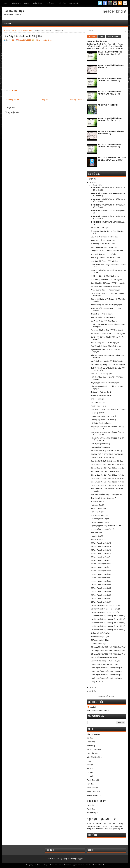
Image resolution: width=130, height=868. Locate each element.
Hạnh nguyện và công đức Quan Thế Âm (106, 526)
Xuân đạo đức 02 (97, 501)
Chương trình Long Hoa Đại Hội (103, 529)
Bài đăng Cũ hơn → (77, 100)
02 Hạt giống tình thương (100, 444)
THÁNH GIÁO (17, 3)
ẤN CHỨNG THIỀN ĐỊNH (108, 105)
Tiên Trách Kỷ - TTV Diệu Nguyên (103, 317)
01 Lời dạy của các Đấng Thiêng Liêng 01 (106, 678)
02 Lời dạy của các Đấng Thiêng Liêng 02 (106, 675)
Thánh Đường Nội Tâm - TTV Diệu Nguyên (106, 305)
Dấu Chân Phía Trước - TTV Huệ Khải (105, 237)
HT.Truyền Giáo (92, 753)
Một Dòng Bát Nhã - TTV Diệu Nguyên (105, 276)
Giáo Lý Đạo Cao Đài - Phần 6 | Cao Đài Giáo (107, 468)
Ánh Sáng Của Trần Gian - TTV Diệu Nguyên (107, 330)
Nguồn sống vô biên (99, 406)
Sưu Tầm (63, 3)
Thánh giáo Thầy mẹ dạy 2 (101, 392)
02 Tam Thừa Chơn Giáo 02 (101, 599)
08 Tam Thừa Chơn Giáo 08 (101, 581)
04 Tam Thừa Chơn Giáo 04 (101, 592)
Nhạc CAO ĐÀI (74, 3)
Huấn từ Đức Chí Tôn (99, 540)
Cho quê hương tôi (98, 399)
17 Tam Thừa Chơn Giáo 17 (101, 543)
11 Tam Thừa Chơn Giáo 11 (101, 567)
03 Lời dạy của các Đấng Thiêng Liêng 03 (106, 671)
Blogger (112, 696)
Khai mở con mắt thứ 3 (99, 515)
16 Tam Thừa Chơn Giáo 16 (101, 550)
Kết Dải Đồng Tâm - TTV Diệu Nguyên (105, 343)
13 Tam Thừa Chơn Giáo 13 (101, 560)
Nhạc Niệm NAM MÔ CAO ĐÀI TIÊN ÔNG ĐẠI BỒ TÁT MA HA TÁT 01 (112, 159)
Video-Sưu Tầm (93, 788)
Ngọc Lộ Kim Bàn (97, 536)
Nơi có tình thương (98, 402)
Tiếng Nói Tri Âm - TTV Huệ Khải (103, 240)
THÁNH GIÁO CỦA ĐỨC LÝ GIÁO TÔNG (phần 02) (111, 133)
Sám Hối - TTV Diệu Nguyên (101, 374)
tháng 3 (95, 185)
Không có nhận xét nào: (44, 40)
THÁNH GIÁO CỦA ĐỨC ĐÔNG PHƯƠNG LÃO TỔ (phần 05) (110, 53)
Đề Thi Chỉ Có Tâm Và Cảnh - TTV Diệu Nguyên (108, 334)
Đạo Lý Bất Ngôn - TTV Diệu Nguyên (105, 657)
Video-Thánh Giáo (94, 792)
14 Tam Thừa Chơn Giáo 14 (101, 557)
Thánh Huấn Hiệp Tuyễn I (100, 637)
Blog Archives (113, 36)
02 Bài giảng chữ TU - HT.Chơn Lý (103, 416)
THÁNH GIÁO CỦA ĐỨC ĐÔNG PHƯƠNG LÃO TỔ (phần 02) (110, 146)
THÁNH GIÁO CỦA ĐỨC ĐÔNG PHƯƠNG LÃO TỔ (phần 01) (110, 119)
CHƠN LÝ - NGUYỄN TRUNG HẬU (103, 458)
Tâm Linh (90, 772)
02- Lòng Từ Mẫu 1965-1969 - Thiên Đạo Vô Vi (108, 651)
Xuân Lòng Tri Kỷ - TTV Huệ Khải (103, 244)
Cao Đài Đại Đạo (14, 11)
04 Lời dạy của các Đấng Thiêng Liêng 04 (106, 668)
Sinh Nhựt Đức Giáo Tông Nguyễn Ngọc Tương (109, 409)
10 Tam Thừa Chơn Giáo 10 (101, 571)
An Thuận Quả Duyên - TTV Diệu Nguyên (106, 286)
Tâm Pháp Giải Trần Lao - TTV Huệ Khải (23, 36)
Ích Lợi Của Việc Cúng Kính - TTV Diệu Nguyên (108, 365)
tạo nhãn (90, 769)
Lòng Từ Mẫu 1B (97, 682)
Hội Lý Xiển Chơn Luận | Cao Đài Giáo (105, 472)
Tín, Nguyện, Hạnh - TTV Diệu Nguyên (105, 383)
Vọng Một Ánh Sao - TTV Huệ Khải (104, 254)
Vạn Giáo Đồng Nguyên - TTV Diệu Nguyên (107, 361)
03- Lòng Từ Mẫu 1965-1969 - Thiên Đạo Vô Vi (108, 647)
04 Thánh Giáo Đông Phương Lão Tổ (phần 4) (108, 619)
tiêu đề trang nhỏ (93, 813)
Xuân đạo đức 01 (97, 505)
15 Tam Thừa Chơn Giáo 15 (101, 553)
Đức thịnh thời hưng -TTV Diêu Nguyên (105, 661)
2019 (91, 688)
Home (5, 3)
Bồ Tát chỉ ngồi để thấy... (100, 640)
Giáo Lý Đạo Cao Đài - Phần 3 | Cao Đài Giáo (107, 482)
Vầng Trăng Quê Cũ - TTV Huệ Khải (104, 247)
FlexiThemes (38, 865)
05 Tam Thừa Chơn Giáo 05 (101, 588)
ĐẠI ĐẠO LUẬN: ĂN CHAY (97, 41)
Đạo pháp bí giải (97, 512)
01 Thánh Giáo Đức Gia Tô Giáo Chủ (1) (106, 612)
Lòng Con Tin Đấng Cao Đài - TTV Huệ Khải (107, 251)
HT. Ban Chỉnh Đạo (94, 749)
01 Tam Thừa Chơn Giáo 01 (101, 602)
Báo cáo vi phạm (97, 801)
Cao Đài (93, 707)
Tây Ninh (90, 776)
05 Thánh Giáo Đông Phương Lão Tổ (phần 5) (108, 616)
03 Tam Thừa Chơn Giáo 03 (101, 595)
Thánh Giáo (91, 809)
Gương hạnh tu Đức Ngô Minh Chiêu (105, 664)
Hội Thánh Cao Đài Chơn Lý (101, 423)
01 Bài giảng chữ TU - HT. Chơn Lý (104, 420)
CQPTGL (14, 31)
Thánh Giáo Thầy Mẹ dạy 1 (101, 395)
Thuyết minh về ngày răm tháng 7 (103, 498)
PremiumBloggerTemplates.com (76, 865)
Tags (101, 36)
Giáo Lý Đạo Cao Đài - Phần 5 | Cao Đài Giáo (107, 475)
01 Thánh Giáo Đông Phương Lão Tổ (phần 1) (108, 630)
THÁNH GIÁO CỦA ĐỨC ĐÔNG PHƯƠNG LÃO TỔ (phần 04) (110, 80)
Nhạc (89, 761)
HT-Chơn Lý (91, 746)
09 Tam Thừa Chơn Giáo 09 (101, 574)
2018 (91, 691)
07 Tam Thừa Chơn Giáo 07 (101, 578)
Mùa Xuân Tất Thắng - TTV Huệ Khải (104, 261)
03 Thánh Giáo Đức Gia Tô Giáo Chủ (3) (106, 605)
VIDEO (27, 3)
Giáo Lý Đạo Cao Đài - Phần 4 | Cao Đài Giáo (107, 478)
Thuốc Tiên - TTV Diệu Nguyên (102, 314)
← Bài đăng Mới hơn (12, 100)
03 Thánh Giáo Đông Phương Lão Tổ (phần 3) (108, 623)
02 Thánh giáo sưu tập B (100, 519)
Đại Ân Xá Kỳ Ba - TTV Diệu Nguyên (104, 321)
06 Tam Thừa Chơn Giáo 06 (101, 585)
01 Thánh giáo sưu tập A (100, 522)
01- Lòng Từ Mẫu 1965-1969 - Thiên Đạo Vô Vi (108, 654)
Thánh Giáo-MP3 (93, 780)
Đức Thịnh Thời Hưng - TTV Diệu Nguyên (106, 346)
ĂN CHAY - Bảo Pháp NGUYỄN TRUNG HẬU (107, 451)
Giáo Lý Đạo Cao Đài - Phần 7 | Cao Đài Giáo (107, 464)
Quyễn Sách (38, 3)
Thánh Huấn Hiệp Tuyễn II (100, 633)
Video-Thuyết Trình (25, 31)
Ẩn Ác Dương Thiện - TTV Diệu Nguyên (105, 290)
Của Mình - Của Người (99, 643)
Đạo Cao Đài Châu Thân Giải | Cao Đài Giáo (107, 461)
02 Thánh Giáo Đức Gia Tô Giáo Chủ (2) (106, 609)
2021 (91, 179)
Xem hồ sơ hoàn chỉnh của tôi (98, 711)
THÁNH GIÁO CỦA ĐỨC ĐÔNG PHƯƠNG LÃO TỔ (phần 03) (110, 93)
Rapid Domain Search (97, 865)
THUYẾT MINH (50, 3)
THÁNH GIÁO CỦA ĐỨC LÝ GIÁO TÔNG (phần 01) (111, 66)
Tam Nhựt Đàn (96, 533)
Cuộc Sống (91, 742)
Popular (92, 36)
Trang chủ (7, 23)
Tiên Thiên (91, 784)
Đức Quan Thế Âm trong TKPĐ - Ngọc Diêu (107, 494)
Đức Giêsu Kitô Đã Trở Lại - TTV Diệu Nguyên (108, 283)
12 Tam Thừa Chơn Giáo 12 (101, 564)
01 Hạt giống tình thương (100, 447)
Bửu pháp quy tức (98, 413)
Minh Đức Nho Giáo (94, 757)
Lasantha (60, 865)
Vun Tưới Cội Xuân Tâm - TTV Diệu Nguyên (107, 280)
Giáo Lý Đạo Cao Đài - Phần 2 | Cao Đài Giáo (107, 485)
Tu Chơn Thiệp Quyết (99, 508)
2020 (91, 182)
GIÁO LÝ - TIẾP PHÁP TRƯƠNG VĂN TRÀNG (107, 454)
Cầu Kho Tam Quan (94, 734)
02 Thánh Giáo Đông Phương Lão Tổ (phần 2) (108, 626)
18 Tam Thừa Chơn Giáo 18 (101, 547)
